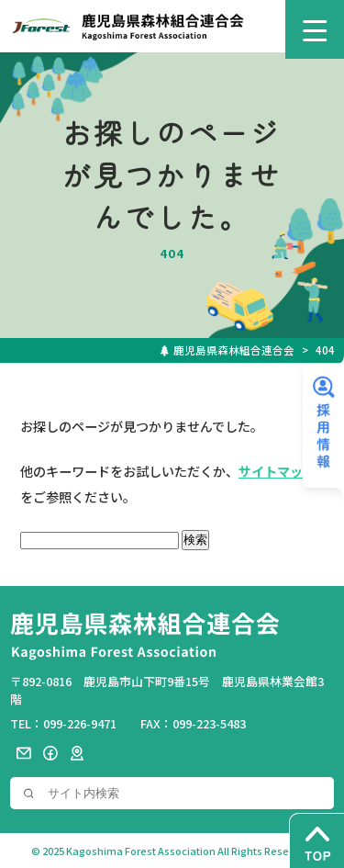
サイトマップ (277, 472)
